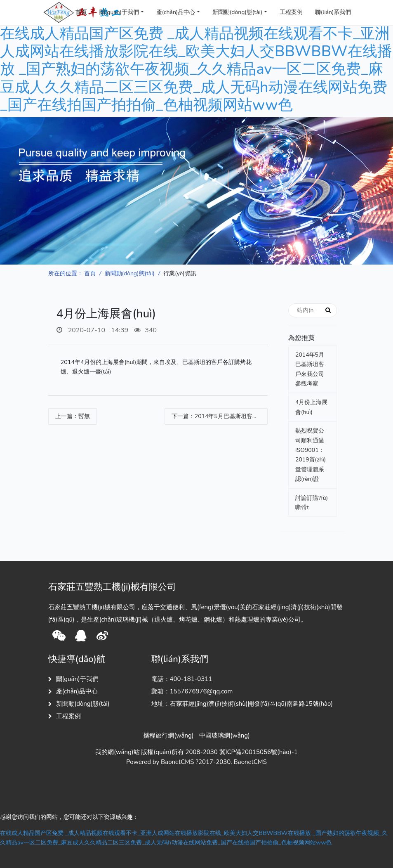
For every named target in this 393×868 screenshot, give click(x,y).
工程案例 (291, 12)
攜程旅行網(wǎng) (168, 736)
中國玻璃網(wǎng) (224, 736)
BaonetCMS (250, 762)
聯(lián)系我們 (333, 12)
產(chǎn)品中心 (176, 12)
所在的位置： (66, 273)
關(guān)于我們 (119, 12)
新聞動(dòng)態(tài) (237, 12)
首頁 (81, 12)
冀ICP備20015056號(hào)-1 (259, 752)
